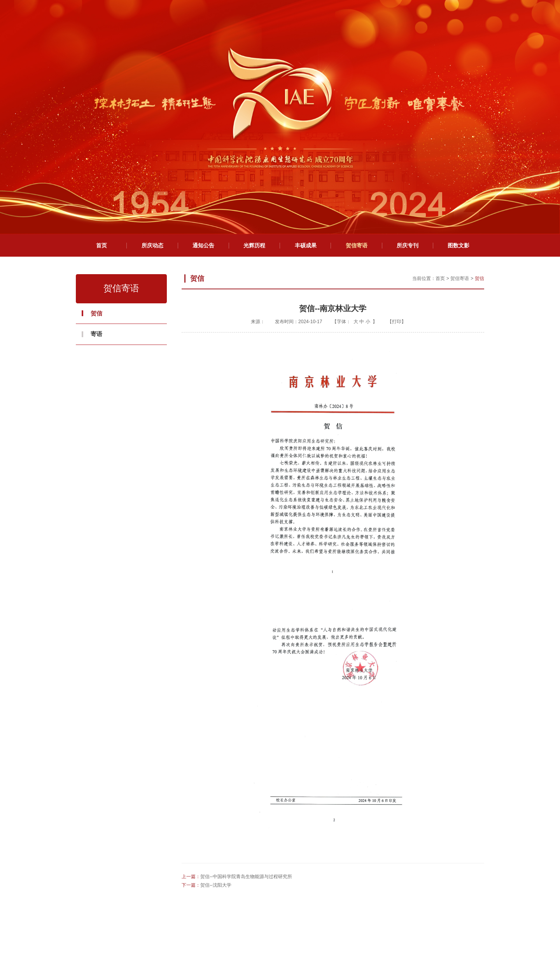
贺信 (96, 173)
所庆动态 (152, 106)
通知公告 (203, 106)
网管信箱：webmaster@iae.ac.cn (284, 941)
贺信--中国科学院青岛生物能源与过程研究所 (246, 737)
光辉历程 (254, 106)
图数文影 (458, 106)
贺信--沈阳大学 (216, 745)
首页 (101, 106)
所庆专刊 (408, 106)
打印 (397, 182)
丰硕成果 (306, 106)
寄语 (96, 194)
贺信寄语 (357, 106)
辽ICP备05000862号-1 (357, 927)
